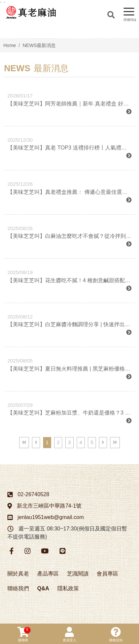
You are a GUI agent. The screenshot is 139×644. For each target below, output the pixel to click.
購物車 (24, 634)
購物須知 (116, 634)
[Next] (103, 443)
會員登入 (69, 634)
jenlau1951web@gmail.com (51, 517)
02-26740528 (33, 494)
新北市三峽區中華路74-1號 (49, 506)
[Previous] (36, 443)
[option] (69, 38)
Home (10, 45)
